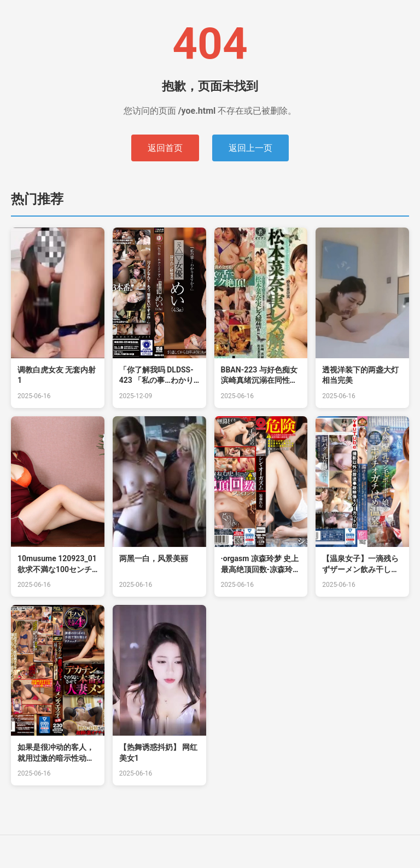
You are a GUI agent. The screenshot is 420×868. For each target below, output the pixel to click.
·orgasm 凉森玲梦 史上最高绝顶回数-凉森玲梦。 (260, 564)
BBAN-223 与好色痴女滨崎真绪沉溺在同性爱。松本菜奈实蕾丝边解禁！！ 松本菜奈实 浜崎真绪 (259, 376)
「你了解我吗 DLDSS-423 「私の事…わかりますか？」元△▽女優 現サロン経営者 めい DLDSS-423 (157, 376)
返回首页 (165, 148)
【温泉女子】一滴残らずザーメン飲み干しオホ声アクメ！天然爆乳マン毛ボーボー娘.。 (360, 564)
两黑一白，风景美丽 (154, 558)
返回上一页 (250, 148)
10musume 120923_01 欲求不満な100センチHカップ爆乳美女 (57, 564)
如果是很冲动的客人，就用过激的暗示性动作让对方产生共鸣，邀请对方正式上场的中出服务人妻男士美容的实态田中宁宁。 (56, 753)
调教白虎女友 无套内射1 (57, 375)
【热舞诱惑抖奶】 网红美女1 (158, 753)
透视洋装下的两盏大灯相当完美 (360, 375)
